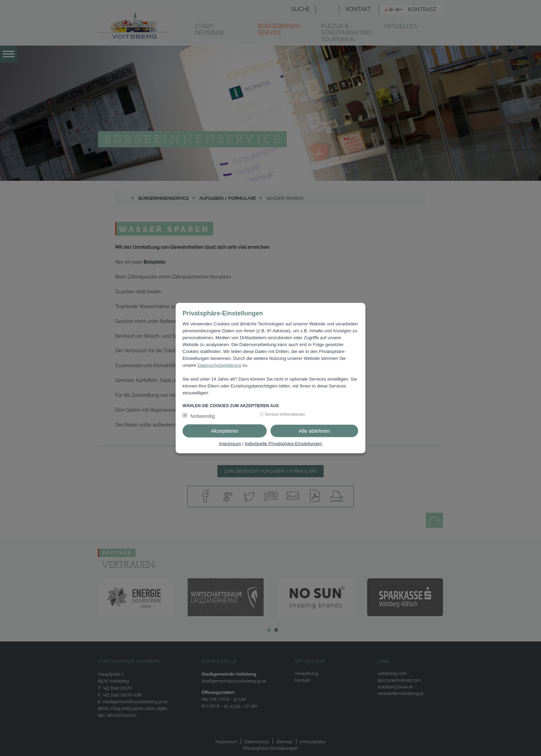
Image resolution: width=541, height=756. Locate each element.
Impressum (230, 444)
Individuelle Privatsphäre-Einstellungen (283, 444)
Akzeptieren (224, 431)
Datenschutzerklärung (219, 365)
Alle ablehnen (314, 431)
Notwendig (203, 416)
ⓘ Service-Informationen (282, 414)
